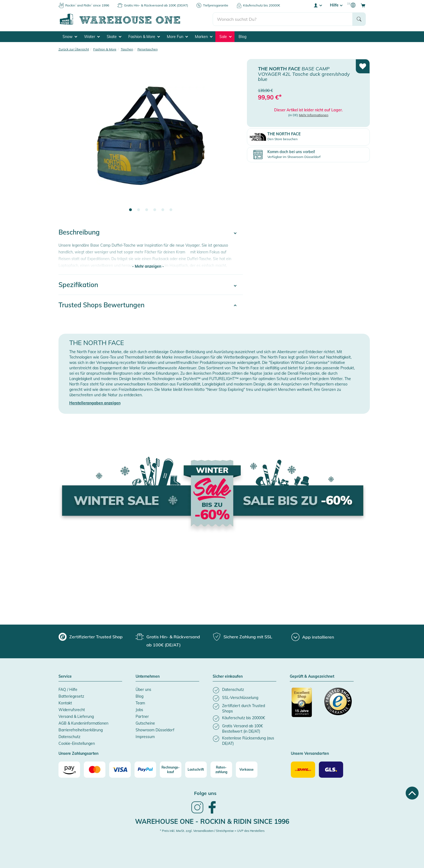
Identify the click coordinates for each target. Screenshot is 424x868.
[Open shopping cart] (363, 5)
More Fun (177, 37)
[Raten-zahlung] (221, 770)
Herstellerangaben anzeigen (95, 403)
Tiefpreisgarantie (216, 5)
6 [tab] (171, 210)
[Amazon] (69, 770)
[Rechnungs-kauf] (171, 770)
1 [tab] (130, 210)
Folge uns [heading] (205, 793)
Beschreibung (79, 232)
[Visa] (120, 770)
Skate (114, 37)
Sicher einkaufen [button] (228, 677)
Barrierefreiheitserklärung (81, 730)
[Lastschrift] (196, 770)
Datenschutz (69, 737)
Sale (225, 37)
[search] (283, 19)
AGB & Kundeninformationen (83, 723)
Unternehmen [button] (148, 677)
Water (92, 37)
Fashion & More (144, 37)
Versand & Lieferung (76, 717)
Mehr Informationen (314, 115)
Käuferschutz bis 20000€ (262, 5)
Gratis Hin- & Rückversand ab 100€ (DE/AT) (156, 5)
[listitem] (244, 690)
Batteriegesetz (71, 696)
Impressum (145, 737)
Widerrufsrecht (72, 710)
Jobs (139, 710)
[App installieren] (313, 637)
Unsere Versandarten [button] (310, 754)
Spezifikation (78, 285)
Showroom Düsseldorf (155, 730)
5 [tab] (163, 210)
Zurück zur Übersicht (74, 49)
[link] (197, 813)
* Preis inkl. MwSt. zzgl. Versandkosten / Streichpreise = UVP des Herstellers (212, 831)
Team (140, 703)
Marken (204, 37)
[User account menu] (318, 5)
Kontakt (65, 703)
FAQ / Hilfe (68, 690)
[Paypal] (145, 770)
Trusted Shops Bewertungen (101, 305)
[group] (91, 637)
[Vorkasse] (247, 770)
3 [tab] (147, 210)
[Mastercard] (95, 770)
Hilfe (336, 5)
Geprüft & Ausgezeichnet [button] (312, 677)
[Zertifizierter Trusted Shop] (305, 705)
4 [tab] (155, 210)
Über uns (143, 690)
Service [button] (65, 677)
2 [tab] (139, 210)
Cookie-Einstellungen (77, 743)
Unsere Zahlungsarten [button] (78, 754)
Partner (142, 717)
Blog (242, 37)
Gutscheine (145, 723)
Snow (70, 37)
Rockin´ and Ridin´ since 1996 (87, 5)
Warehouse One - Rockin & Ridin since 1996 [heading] (212, 821)
